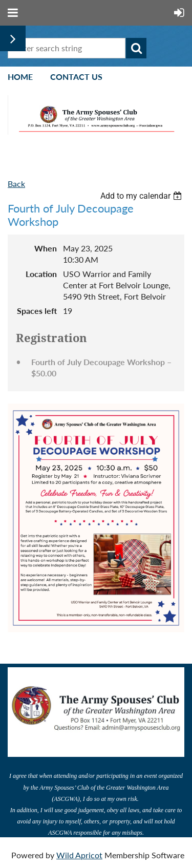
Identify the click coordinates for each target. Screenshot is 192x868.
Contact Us (76, 77)
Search (136, 48)
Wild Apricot (79, 855)
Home (20, 77)
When (46, 248)
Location (41, 274)
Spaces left (37, 311)
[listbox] (142, 196)
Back (16, 184)
